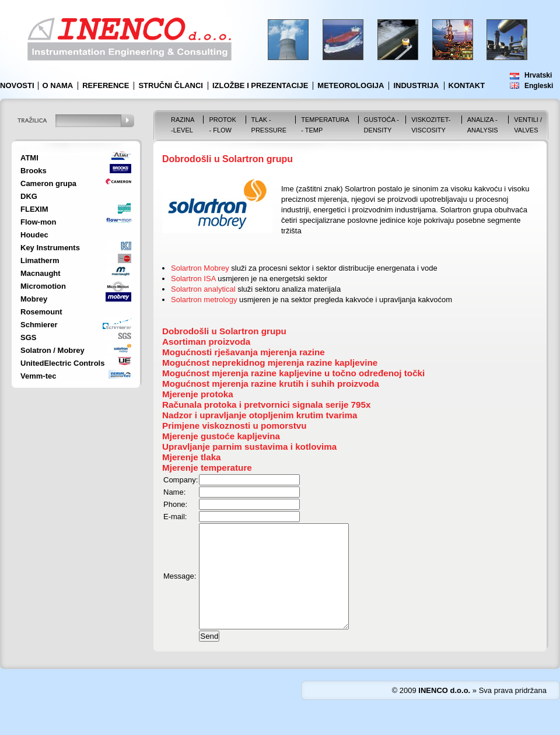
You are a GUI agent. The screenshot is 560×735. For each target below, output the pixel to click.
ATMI (29, 158)
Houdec (34, 235)
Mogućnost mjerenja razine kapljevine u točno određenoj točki (293, 373)
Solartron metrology (204, 300)
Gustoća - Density (381, 125)
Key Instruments (50, 248)
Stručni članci (171, 85)
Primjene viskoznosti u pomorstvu (235, 426)
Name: (174, 492)
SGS (28, 337)
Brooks (34, 171)
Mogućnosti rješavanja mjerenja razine (244, 352)
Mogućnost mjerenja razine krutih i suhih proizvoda (271, 384)
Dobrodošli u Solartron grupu (224, 331)
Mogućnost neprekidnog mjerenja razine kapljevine (270, 363)
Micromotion (43, 286)
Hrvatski (538, 75)
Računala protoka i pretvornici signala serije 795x (266, 405)
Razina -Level (183, 125)
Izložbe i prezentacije (260, 85)
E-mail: (175, 517)
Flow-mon (38, 222)
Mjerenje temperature (207, 468)
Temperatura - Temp (325, 125)
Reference (106, 85)
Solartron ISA (193, 279)
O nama (58, 85)
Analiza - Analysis (483, 125)
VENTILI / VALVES (528, 125)
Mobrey (34, 299)
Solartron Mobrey (200, 268)
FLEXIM (34, 209)
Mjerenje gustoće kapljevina (221, 436)
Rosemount (41, 312)
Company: (181, 480)
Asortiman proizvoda (206, 342)
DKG (29, 196)
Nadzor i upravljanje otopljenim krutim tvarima (260, 415)
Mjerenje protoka (198, 394)
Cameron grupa (48, 183)
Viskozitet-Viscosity (431, 125)
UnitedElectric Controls (62, 363)
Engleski (539, 86)
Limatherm (40, 260)
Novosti (17, 85)
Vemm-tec (38, 376)
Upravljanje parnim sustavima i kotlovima (249, 447)
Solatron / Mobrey (52, 350)
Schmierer (39, 325)
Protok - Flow (222, 125)
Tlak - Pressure (269, 125)
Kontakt (467, 85)
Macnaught (41, 273)
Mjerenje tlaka (192, 457)
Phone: (175, 504)
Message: (180, 587)
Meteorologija (351, 85)
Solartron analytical (203, 289)
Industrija (416, 85)
